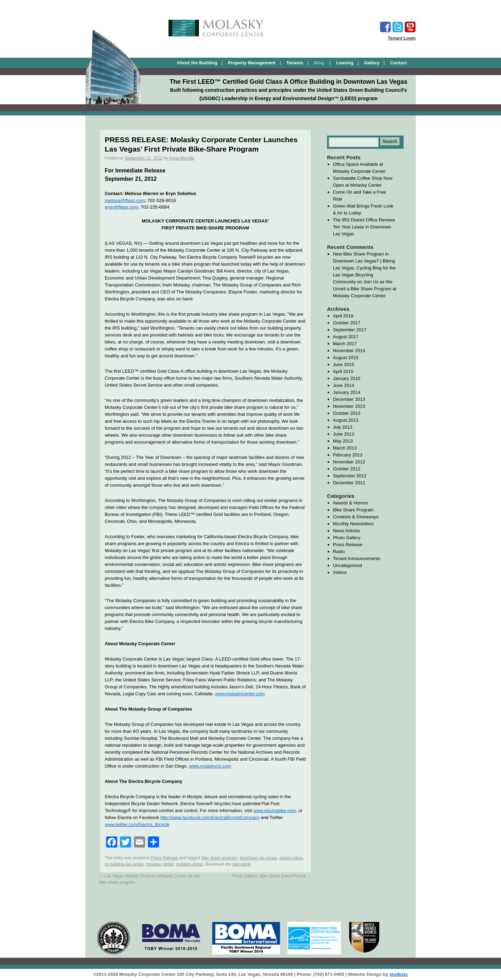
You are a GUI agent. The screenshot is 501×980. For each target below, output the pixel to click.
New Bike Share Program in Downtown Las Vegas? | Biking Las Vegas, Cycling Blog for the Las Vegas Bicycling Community (364, 268)
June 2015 (344, 365)
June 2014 (344, 385)
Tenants (295, 63)
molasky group (190, 864)
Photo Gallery (347, 538)
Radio (339, 552)
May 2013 (343, 441)
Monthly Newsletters (353, 524)
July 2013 (343, 427)
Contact (399, 63)
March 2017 (345, 344)
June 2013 (344, 434)
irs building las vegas (124, 864)
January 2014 (347, 392)
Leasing (345, 63)
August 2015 (346, 358)
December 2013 (349, 399)
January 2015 (347, 378)
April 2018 (343, 316)
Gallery (372, 63)
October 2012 (347, 469)
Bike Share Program (353, 510)
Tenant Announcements (357, 558)
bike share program (219, 858)
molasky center (160, 864)
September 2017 (350, 330)
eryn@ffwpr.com (121, 207)
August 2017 (346, 337)
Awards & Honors (351, 503)
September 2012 (350, 476)
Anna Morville (182, 158)
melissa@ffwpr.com (125, 200)
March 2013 (345, 448)
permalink (241, 864)
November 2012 (349, 462)
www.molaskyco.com (210, 766)
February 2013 (348, 455)
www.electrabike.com (275, 811)
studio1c (399, 974)
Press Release (165, 858)
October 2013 (347, 413)
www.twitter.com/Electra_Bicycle (137, 824)
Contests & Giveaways (356, 517)
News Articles (347, 531)
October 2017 (347, 323)
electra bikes (291, 858)
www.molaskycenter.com (240, 694)
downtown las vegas (259, 858)
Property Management (252, 63)
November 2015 (349, 351)
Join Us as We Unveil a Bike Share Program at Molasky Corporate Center (365, 289)
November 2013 (349, 406)
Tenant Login (402, 38)
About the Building (197, 63)
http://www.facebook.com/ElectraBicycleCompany (210, 817)
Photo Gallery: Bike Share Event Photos (272, 876)
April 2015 (343, 371)
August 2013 (346, 420)
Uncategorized (348, 565)
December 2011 (349, 483)
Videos (340, 572)
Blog (320, 63)
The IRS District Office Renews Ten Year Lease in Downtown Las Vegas (364, 227)
